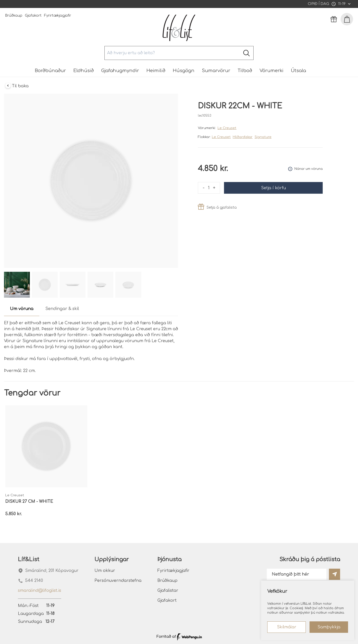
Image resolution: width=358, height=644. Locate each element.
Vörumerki (271, 71)
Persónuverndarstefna (118, 581)
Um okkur (105, 571)
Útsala (298, 71)
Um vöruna (22, 309)
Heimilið (156, 71)
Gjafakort (33, 16)
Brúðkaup (14, 16)
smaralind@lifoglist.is (40, 591)
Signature (263, 137)
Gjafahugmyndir (120, 71)
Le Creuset (227, 128)
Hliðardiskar (243, 137)
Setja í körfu (273, 188)
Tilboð (245, 71)
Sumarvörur (216, 71)
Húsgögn (184, 71)
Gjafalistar (168, 591)
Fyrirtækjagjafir (58, 16)
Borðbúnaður (50, 71)
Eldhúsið (84, 71)
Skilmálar (287, 627)
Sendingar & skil (62, 309)
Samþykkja (329, 627)
